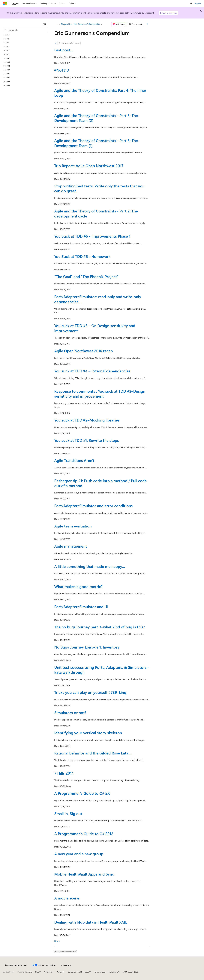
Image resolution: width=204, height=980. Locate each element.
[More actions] (147, 24)
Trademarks (113, 972)
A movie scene (67, 898)
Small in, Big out (68, 813)
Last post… (64, 50)
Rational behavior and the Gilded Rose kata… (93, 753)
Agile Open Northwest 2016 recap (84, 351)
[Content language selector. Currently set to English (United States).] (16, 965)
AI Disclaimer (9, 972)
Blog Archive (66, 24)
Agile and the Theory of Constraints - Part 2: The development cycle (96, 213)
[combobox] (25, 30)
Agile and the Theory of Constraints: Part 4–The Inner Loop (100, 93)
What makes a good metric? (78, 586)
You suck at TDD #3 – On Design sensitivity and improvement (95, 328)
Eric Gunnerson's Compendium (87, 24)
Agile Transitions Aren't (74, 460)
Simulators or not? (70, 713)
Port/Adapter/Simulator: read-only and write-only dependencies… (98, 299)
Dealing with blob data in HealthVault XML (91, 922)
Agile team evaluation (73, 526)
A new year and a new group (79, 854)
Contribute (49, 972)
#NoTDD (62, 70)
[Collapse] (44, 24)
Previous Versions (25, 972)
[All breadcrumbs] (57, 24)
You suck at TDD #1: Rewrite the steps (87, 440)
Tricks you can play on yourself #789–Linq (90, 692)
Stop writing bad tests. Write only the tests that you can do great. (99, 188)
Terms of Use (100, 972)
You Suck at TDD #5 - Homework (82, 256)
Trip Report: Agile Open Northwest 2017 (89, 166)
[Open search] (191, 4)
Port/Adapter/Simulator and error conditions (93, 506)
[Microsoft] (5, 4)
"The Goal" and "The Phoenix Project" (86, 276)
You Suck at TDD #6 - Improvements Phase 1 (92, 236)
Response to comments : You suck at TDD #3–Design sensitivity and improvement (100, 394)
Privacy (60, 972)
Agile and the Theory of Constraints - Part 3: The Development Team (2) (96, 118)
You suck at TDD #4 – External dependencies (92, 371)
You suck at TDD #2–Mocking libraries (87, 420)
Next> (57, 941)
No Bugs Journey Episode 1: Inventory (87, 647)
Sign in (198, 3)
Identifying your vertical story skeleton (88, 733)
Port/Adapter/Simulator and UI (81, 607)
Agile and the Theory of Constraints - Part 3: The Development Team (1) (96, 143)
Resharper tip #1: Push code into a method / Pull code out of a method (100, 483)
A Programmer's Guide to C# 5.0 (82, 793)
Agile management (71, 546)
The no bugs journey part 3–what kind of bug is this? (100, 627)
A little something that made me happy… (90, 566)
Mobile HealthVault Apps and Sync (84, 874)
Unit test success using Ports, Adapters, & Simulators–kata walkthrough (101, 670)
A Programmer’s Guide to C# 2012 (84, 834)
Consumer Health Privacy (78, 972)
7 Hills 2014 (64, 773)
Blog (37, 972)
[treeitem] (25, 35)
